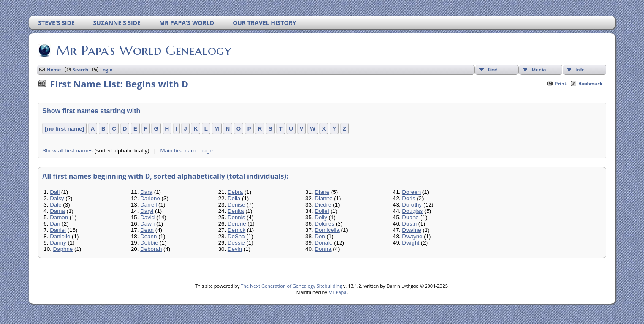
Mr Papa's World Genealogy (143, 50)
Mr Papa (338, 292)
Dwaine (411, 230)
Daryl (147, 211)
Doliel (322, 211)
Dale (56, 205)
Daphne (63, 249)
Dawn (147, 224)
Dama (57, 211)
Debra (235, 192)
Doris (409, 198)
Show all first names (67, 151)
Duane (410, 217)
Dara (146, 192)
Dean (147, 230)
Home (54, 69)
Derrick (236, 230)
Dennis (236, 217)
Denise (236, 205)
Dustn (409, 224)
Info (580, 69)
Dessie (236, 243)
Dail (55, 192)
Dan (55, 224)
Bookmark (591, 83)
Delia (234, 198)
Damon (59, 217)
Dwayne (412, 236)
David (147, 217)
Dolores (324, 224)
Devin (235, 249)
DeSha (236, 236)
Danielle (60, 236)
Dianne (323, 198)
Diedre (323, 205)
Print (561, 83)
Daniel (58, 230)
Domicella (327, 230)
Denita (236, 211)
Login (106, 69)
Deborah (151, 249)
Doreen (411, 192)
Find (493, 69)
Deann (148, 236)
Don (320, 236)
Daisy (57, 198)
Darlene (150, 198)
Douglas (412, 211)
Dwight (411, 243)
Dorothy (412, 205)
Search (80, 69)
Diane (322, 192)
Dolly (321, 217)
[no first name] (64, 129)
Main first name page (186, 151)
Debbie (149, 243)
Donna (323, 249)
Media (539, 69)
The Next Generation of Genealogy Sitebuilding (291, 286)
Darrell (148, 205)
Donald (323, 243)
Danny (58, 243)
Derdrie (237, 224)
